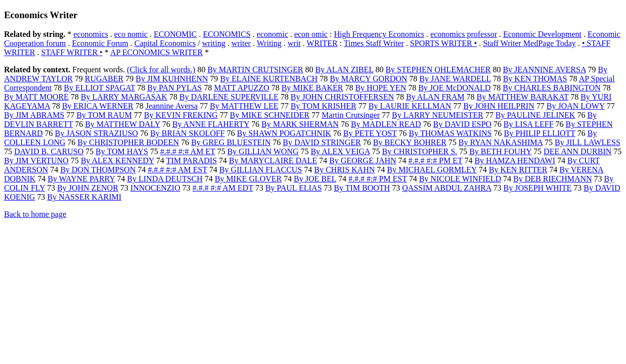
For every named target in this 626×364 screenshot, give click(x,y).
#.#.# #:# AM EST (177, 170)
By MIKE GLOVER (248, 179)
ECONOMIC (175, 34)
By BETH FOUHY (500, 151)
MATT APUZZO (242, 88)
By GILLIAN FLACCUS (261, 170)
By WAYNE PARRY (81, 179)
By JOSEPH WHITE (538, 188)
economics (91, 34)
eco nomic (131, 34)
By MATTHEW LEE (244, 106)
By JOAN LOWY (576, 106)
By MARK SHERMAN (300, 124)
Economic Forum (100, 43)
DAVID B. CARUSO (49, 151)
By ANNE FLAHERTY (211, 124)
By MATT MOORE (36, 97)
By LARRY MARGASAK (124, 97)
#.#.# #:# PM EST (378, 179)
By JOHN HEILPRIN (499, 106)
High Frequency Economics (379, 34)
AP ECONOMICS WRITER (156, 52)
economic (273, 34)
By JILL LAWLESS (588, 142)
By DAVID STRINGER (322, 142)
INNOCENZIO (155, 188)
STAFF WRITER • (72, 52)
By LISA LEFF (529, 124)
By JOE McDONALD (454, 88)
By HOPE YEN (381, 88)
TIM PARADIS (192, 161)
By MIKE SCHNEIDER (270, 115)
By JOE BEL (315, 179)
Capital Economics (165, 43)
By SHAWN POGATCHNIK (284, 133)
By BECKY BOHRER (410, 142)
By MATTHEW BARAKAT (523, 97)
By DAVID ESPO (462, 124)
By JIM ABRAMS (34, 115)
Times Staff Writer (374, 43)
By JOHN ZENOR (88, 188)
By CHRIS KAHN (344, 170)
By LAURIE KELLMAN (410, 106)
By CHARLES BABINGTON (552, 88)
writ (294, 43)
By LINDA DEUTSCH (165, 179)
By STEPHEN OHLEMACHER (438, 70)
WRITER (322, 43)
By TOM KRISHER (324, 106)
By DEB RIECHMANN (553, 179)
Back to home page (35, 214)
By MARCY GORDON (368, 79)
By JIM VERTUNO (36, 161)
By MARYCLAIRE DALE (273, 161)
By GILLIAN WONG (263, 151)
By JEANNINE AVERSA (544, 70)
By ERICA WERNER (98, 106)
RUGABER (104, 79)
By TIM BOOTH (362, 188)
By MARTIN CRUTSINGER (255, 70)
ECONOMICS (227, 34)
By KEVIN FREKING (181, 115)
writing (214, 43)
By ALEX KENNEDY (118, 161)
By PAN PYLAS (174, 88)
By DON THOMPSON (98, 170)
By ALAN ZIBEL (344, 70)
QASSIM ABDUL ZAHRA (446, 188)
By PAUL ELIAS (294, 188)
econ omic (311, 34)
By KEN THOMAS (535, 79)
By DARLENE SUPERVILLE (229, 97)
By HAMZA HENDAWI (515, 161)
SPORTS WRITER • (443, 43)
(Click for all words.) (161, 70)
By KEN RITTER (518, 170)
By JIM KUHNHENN (172, 79)
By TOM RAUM (104, 115)
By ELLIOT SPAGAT (99, 88)
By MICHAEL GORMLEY (432, 170)
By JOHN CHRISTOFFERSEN (342, 97)
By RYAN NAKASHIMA (501, 142)
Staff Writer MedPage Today (529, 43)
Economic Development (542, 34)
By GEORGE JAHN (363, 161)
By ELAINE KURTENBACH (269, 79)
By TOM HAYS (122, 151)
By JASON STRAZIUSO (96, 133)
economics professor (464, 34)
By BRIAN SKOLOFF (188, 133)
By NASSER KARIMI (84, 197)
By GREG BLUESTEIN (231, 142)
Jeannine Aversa (172, 106)
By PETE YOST (370, 133)
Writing (269, 43)
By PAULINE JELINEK (535, 115)
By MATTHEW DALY (123, 124)
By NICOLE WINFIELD (460, 179)
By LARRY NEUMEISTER (438, 115)
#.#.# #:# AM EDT (222, 188)
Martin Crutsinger (351, 115)
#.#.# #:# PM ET (436, 161)
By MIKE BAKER (312, 88)
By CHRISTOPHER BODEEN (128, 142)
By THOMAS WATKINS (451, 133)
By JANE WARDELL (455, 79)
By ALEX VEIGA (340, 151)
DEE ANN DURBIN (577, 151)
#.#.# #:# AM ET (188, 151)
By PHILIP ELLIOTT (539, 133)
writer (241, 43)
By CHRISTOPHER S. (419, 151)
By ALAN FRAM (435, 97)
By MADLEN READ (386, 124)
